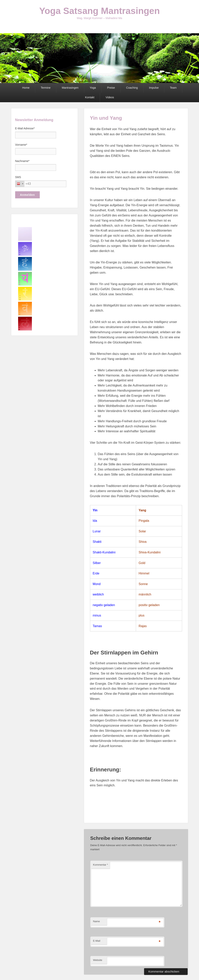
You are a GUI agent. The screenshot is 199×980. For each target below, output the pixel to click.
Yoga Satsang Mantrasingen (99, 11)
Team (173, 88)
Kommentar (101, 865)
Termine (46, 88)
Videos (110, 97)
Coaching (132, 88)
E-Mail (97, 941)
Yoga (93, 88)
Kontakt (90, 97)
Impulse (154, 88)
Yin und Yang (106, 118)
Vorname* (21, 145)
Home (26, 88)
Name (97, 921)
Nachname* (22, 161)
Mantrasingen (70, 88)
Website (98, 960)
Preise (111, 88)
